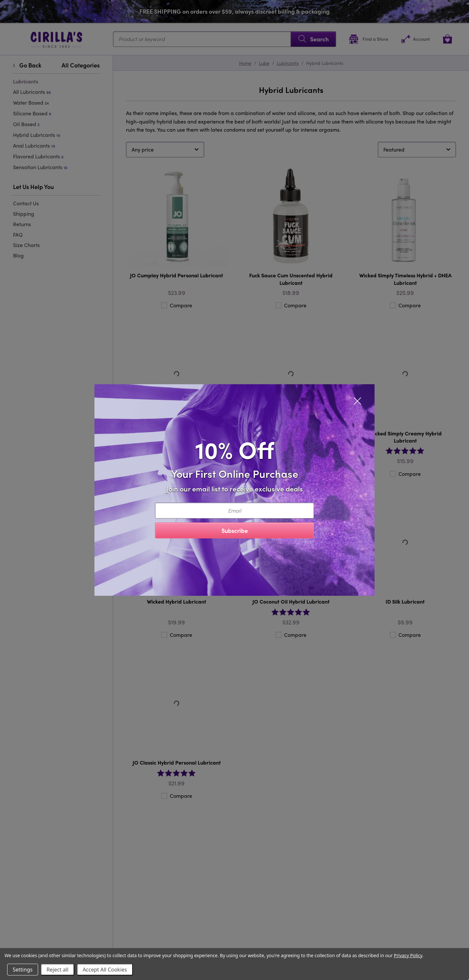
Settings (23, 970)
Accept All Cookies (105, 970)
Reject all (57, 970)
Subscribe (235, 530)
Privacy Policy (408, 955)
